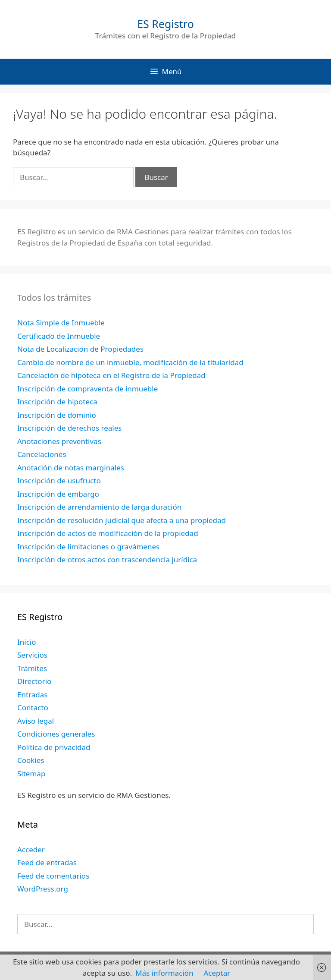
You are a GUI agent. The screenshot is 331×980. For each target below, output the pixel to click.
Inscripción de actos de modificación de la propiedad (108, 533)
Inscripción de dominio (57, 415)
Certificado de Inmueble (59, 336)
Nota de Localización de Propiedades (80, 349)
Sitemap (31, 774)
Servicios (32, 655)
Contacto (33, 707)
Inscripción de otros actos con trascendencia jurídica (107, 559)
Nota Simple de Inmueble (61, 323)
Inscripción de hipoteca (57, 402)
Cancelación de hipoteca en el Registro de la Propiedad (111, 375)
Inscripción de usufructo (59, 481)
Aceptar (217, 973)
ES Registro (165, 24)
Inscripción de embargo (58, 494)
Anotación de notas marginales (71, 468)
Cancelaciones (42, 454)
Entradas (32, 695)
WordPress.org (43, 889)
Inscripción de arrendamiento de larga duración (99, 507)
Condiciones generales (56, 734)
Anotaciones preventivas (59, 441)
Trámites (32, 668)
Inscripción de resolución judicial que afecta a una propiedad (122, 520)
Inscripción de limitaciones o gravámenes (88, 547)
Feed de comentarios (53, 876)
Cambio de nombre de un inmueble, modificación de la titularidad (130, 362)
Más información (164, 973)
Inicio (27, 642)
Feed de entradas (47, 862)
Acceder (31, 849)
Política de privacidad (54, 747)
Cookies (31, 760)
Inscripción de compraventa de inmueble (87, 389)
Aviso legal (36, 721)
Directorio (34, 681)
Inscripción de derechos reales (69, 428)
